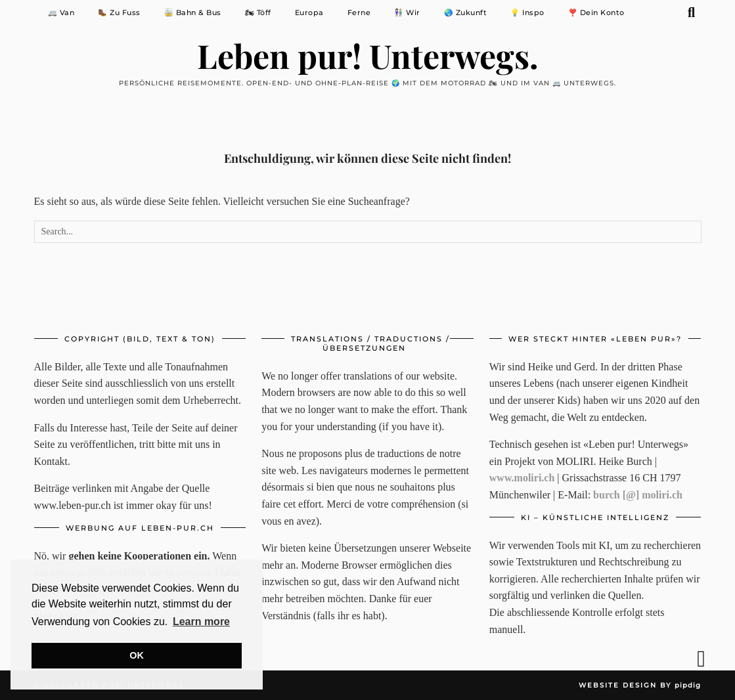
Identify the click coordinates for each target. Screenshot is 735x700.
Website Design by (640, 685)
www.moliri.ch (522, 478)
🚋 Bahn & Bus (193, 12)
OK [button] (137, 655)
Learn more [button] (201, 622)
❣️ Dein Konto (596, 12)
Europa (309, 12)
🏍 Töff (258, 12)
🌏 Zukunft (466, 12)
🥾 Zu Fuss (119, 12)
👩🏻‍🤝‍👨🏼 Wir (407, 12)
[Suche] (692, 12)
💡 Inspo (527, 12)
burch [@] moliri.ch (638, 495)
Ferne (359, 12)
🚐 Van (61, 12)
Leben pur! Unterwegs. (368, 55)
